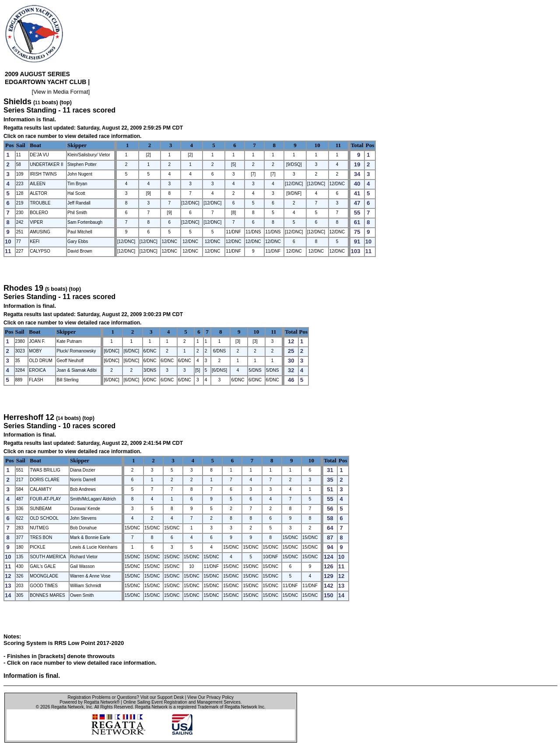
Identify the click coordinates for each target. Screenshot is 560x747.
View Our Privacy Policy (210, 697)
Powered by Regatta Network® (89, 702)
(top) (66, 102)
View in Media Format (61, 92)
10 (317, 145)
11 (338, 145)
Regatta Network (67, 707)
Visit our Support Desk (162, 697)
